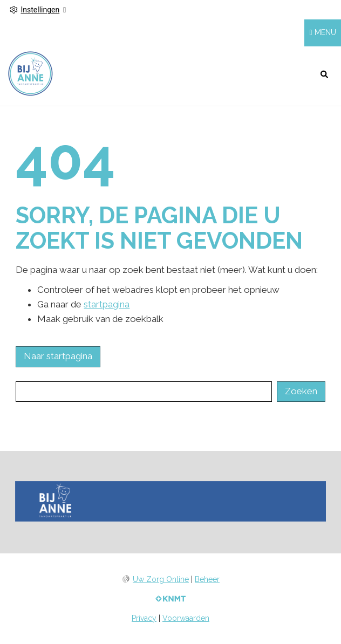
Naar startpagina (58, 356)
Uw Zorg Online (161, 579)
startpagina (107, 304)
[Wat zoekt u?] (144, 392)
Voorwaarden (186, 618)
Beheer (207, 579)
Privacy (144, 618)
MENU (325, 32)
